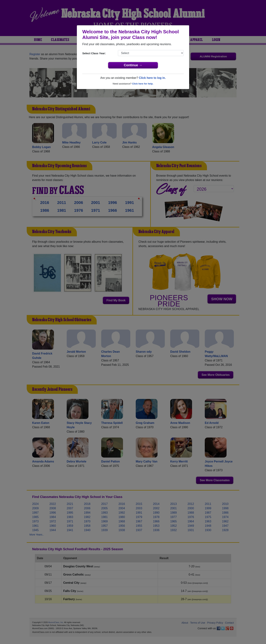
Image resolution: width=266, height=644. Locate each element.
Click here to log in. (152, 78)
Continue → (133, 65)
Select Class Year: (94, 53)
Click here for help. (143, 84)
